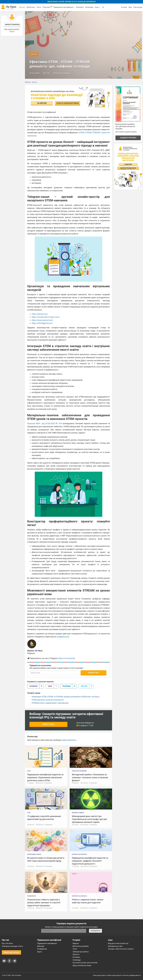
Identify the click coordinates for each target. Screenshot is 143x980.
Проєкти (76, 954)
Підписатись (93, 673)
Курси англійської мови (82, 965)
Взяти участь (48, 724)
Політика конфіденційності (132, 975)
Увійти (12, 32)
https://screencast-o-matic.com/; (46, 317)
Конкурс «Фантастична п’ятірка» (121, 949)
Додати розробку (128, 138)
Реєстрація (138, 7)
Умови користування (114, 975)
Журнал (22, 7)
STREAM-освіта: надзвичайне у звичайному (50, 703)
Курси (40, 952)
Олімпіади (77, 960)
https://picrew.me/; (40, 314)
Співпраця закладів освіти (12, 946)
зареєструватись (69, 740)
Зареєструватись (12, 25)
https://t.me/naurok (66, 658)
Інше (97, 7)
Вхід (130, 7)
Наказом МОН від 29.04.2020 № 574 (44, 423)
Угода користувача (99, 975)
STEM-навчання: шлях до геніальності (48, 700)
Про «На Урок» (8, 943)
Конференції (42, 949)
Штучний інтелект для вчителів (85, 963)
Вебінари (41, 946)
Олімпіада (89, 7)
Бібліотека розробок (81, 946)
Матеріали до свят (115, 946)
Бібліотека (31, 7)
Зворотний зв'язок (11, 952)
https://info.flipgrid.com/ (42, 323)
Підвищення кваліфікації (64, 7)
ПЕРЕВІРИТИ (95, 931)
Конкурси (80, 7)
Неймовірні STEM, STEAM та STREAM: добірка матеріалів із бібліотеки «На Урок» (66, 697)
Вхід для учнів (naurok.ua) (118, 943)
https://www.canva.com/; (42, 320)
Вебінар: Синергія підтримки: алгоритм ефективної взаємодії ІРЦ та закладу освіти (66, 716)
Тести (39, 7)
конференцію (63, 637)
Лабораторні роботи (81, 952)
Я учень (124, 7)
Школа (34, 54)
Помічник (47, 7)
